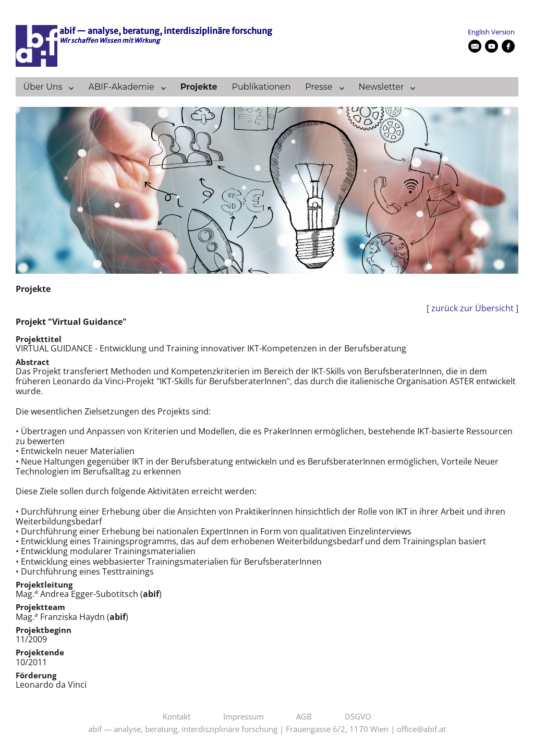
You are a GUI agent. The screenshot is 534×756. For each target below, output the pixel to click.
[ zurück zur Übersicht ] (472, 308)
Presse (319, 87)
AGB (304, 717)
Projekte (199, 87)
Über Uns (43, 87)
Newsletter (381, 87)
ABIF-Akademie (121, 87)
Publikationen (262, 87)
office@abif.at (421, 729)
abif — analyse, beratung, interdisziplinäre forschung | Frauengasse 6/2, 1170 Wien (238, 729)
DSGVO (358, 717)
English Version (491, 32)
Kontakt (177, 717)
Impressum (244, 717)
